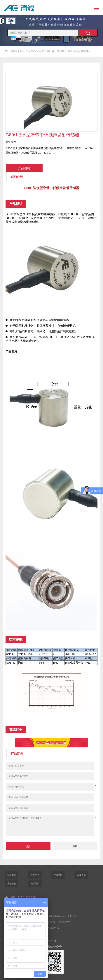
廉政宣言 (12, 884)
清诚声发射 (16, 51)
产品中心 (31, 51)
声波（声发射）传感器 (52, 51)
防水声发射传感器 (78, 51)
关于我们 (35, 884)
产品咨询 (24, 168)
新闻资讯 (81, 875)
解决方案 (12, 875)
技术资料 (58, 875)
